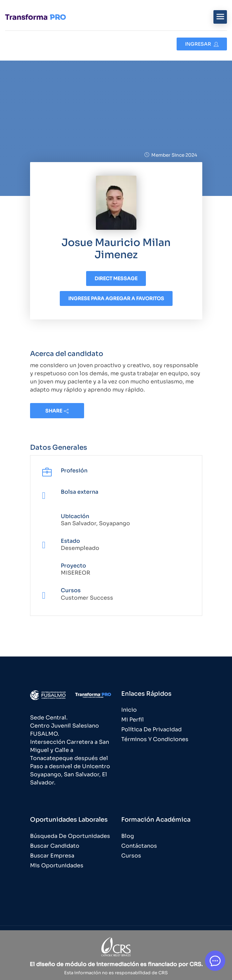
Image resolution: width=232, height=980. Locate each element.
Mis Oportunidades (57, 865)
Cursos (131, 856)
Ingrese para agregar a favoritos (116, 298)
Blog (128, 836)
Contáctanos (139, 846)
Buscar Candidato (55, 846)
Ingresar (202, 44)
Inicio (129, 710)
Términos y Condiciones (155, 739)
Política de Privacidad (151, 729)
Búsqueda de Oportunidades (70, 836)
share (57, 411)
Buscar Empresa (52, 856)
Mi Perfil (133, 720)
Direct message (116, 279)
